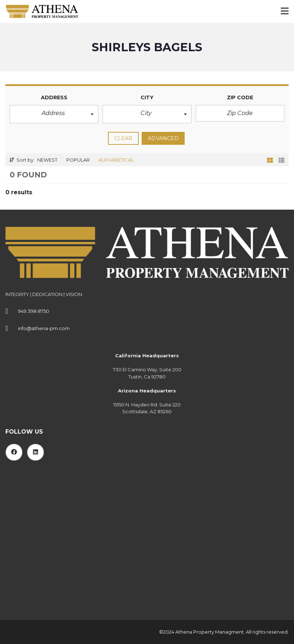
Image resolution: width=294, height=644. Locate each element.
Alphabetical (116, 160)
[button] (54, 114)
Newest (47, 160)
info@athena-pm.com (44, 328)
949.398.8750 (34, 311)
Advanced (163, 138)
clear (124, 138)
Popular (78, 160)
